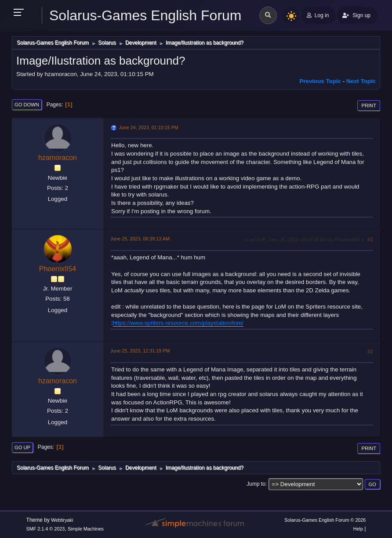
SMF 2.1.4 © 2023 (46, 529)
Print (369, 105)
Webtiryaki (62, 520)
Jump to (256, 484)
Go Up (22, 447)
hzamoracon (58, 158)
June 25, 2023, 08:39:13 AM (140, 239)
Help (358, 529)
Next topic (361, 81)
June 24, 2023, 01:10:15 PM (148, 127)
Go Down (27, 105)
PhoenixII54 (58, 269)
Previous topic (320, 81)
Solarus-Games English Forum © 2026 (325, 520)
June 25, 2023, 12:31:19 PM (140, 351)
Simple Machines (86, 529)
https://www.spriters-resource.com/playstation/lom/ (178, 323)
